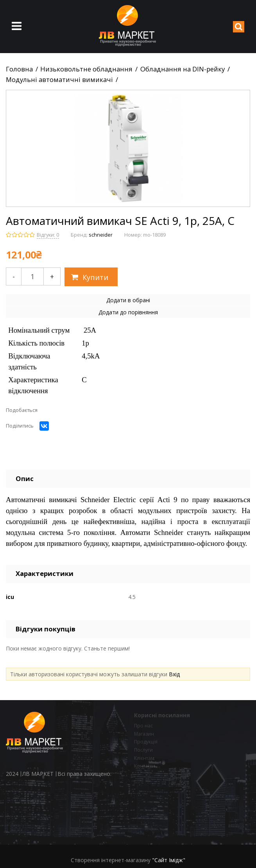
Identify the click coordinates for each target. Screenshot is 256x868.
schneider (101, 235)
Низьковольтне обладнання (86, 69)
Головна (19, 69)
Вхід (174, 674)
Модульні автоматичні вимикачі (59, 80)
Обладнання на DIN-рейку (183, 69)
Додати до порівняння (128, 312)
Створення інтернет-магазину (111, 860)
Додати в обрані (128, 300)
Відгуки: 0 (48, 235)
